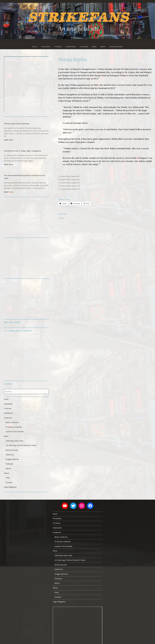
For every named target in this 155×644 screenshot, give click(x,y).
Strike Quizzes (12, 446)
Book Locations (12, 420)
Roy (108, 72)
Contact (9, 477)
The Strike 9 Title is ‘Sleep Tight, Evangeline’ (22, 150)
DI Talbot (68, 98)
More (95, 47)
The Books (45, 47)
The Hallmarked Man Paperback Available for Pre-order (24, 176)
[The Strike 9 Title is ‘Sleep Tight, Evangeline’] (26, 146)
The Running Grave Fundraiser (16, 123)
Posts (34, 47)
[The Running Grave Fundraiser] (26, 119)
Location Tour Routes (14, 428)
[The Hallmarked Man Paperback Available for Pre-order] (26, 170)
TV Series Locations (14, 424)
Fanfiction (10, 451)
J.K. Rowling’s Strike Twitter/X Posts (21, 442)
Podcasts (9, 460)
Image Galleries (12, 455)
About (104, 47)
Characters (71, 47)
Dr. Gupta (130, 72)
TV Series (58, 47)
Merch (8, 464)
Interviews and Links (14, 437)
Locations (84, 47)
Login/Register (117, 47)
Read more (9, 140)
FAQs (8, 473)
